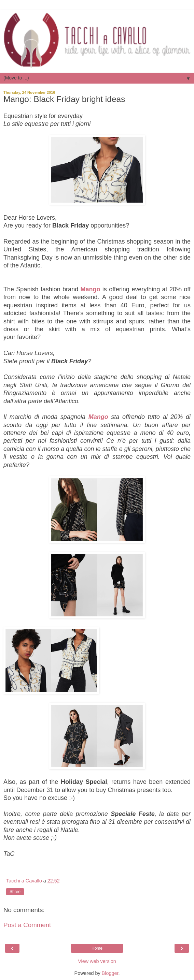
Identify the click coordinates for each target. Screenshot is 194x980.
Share (15, 892)
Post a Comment (27, 925)
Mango (91, 289)
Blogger (110, 973)
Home (97, 948)
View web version (97, 961)
